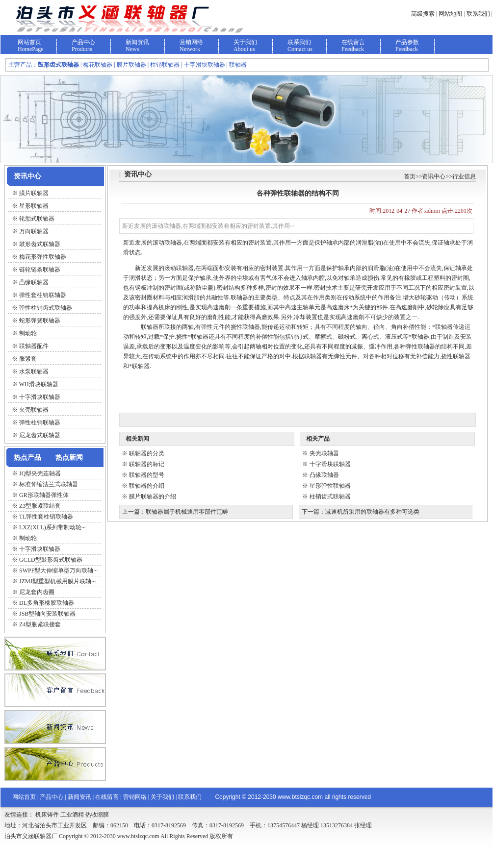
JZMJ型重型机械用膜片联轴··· (57, 581)
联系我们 (478, 14)
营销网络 (191, 42)
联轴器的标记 (147, 464)
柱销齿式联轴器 (330, 496)
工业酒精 (72, 815)
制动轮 (28, 538)
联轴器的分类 (147, 453)
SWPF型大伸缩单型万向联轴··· (58, 570)
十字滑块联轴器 (40, 549)
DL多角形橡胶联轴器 (47, 603)
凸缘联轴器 (324, 475)
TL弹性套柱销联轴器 (46, 517)
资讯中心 (434, 176)
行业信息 (464, 176)
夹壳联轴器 (324, 453)
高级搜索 (423, 14)
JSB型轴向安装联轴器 (47, 614)
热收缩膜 (97, 815)
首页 (410, 176)
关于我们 (245, 42)
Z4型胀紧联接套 (40, 624)
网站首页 (29, 42)
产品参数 (407, 42)
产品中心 (83, 42)
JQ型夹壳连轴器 (40, 473)
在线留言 (353, 42)
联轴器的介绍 (147, 486)
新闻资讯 (137, 42)
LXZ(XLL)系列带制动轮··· (52, 527)
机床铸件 (47, 815)
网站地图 (450, 14)
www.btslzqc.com (300, 797)
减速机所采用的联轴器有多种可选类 (372, 512)
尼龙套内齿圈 (37, 592)
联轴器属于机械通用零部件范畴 (187, 512)
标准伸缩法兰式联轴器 (49, 484)
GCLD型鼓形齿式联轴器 (51, 560)
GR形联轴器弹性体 (44, 495)
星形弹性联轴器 (330, 486)
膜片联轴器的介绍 (153, 496)
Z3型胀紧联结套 (40, 506)
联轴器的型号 (147, 475)
